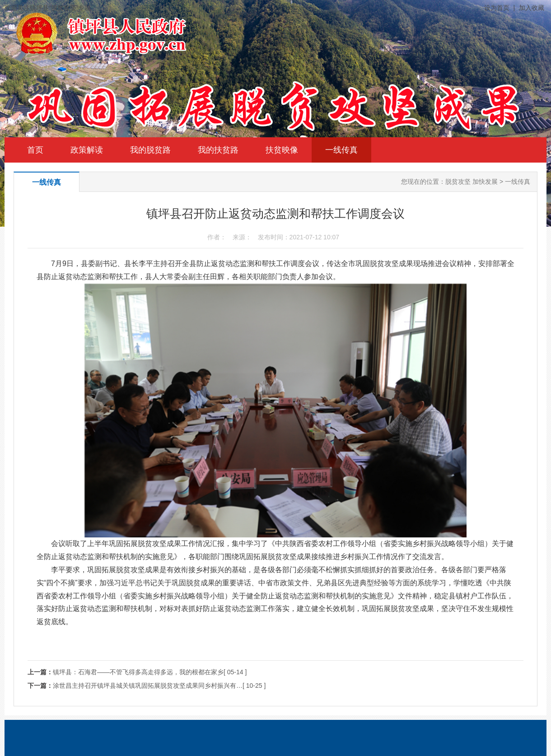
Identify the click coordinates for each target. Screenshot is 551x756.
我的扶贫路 (218, 150)
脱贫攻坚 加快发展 (472, 182)
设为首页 (497, 8)
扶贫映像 (282, 150)
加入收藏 (532, 8)
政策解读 (87, 150)
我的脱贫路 (150, 150)
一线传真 (341, 150)
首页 (35, 150)
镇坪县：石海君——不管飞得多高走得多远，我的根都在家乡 (138, 672)
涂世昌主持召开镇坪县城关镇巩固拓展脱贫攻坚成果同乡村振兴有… (148, 686)
